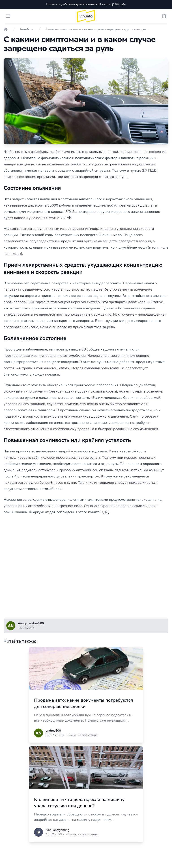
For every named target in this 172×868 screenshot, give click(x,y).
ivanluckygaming (58, 830)
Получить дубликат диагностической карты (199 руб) (86, 4)
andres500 (53, 731)
